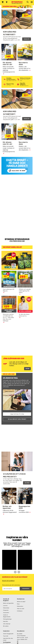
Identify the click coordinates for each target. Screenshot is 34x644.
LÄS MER (27, 369)
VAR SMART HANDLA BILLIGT (12, 247)
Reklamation (20, 606)
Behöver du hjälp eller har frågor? (15, 577)
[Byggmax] (17, 3)
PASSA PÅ (27, 39)
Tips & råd (6, 636)
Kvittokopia (20, 611)
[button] (9, 560)
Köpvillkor (6, 621)
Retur (18, 604)
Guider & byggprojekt (8, 634)
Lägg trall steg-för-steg (17, 414)
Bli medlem (6, 626)
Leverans (5, 606)
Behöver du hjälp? (21, 602)
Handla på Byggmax (6, 600)
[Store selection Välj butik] (7, 2)
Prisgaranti (6, 610)
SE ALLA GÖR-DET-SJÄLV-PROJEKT (17, 419)
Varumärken (6, 613)
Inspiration (6, 631)
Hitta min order (21, 609)
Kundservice (21, 599)
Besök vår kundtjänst (8, 581)
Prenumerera (26, 589)
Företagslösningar (7, 619)
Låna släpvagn (7, 624)
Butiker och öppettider (8, 603)
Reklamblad (6, 608)
